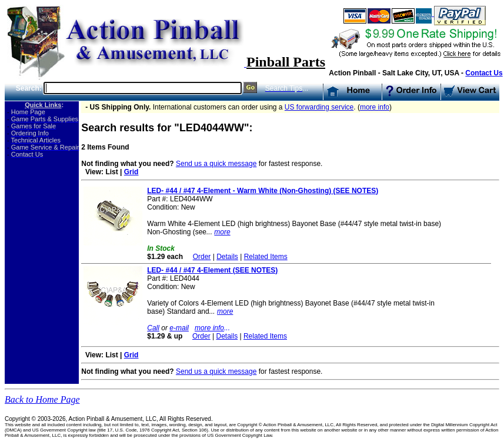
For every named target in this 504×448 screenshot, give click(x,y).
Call (153, 328)
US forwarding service (319, 107)
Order (202, 257)
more (222, 232)
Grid (131, 172)
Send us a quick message (216, 164)
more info (375, 107)
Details (227, 257)
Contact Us (484, 73)
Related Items (266, 257)
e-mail (179, 328)
